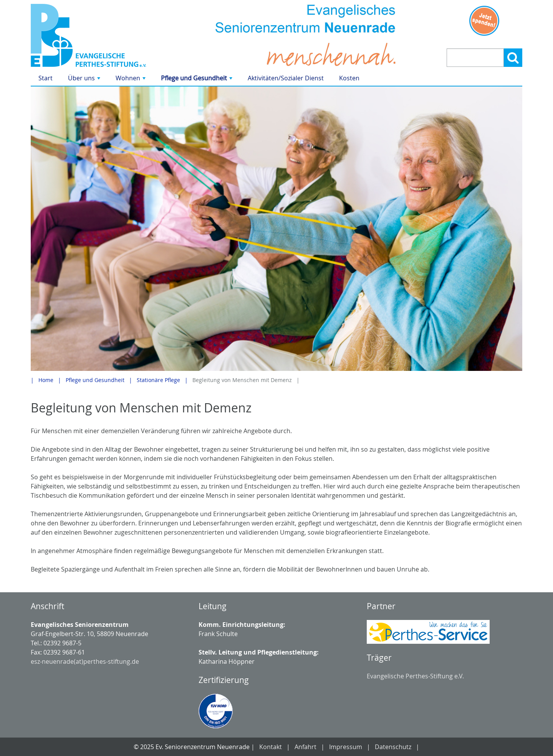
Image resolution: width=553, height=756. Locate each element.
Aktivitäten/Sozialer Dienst (286, 78)
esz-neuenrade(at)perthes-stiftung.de (85, 661)
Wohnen (131, 80)
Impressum (346, 747)
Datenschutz (393, 747)
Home (46, 380)
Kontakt (271, 747)
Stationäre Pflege (158, 380)
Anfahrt (305, 747)
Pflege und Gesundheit (197, 80)
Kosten (349, 78)
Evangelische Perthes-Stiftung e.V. (415, 676)
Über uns (85, 80)
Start (46, 78)
